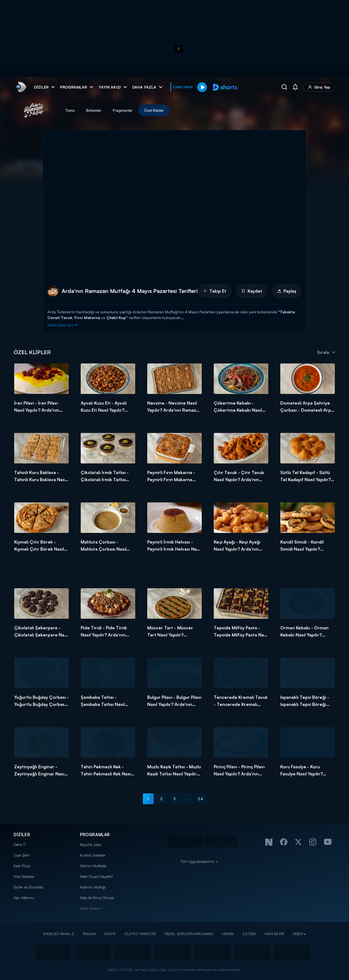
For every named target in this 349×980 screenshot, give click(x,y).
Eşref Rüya (22, 866)
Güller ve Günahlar (28, 887)
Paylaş (287, 291)
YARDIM (228, 934)
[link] (21, 87)
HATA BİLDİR (274, 934)
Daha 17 (20, 845)
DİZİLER (22, 835)
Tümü (70, 110)
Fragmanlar (123, 110)
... (187, 799)
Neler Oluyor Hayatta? (96, 876)
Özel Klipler (154, 110)
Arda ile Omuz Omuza (97, 898)
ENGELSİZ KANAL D (59, 934)
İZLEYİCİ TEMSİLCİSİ (140, 934)
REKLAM (89, 934)
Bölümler (94, 110)
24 (201, 799)
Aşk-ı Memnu (24, 898)
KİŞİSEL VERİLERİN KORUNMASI (189, 934)
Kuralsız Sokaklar (93, 855)
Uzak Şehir (22, 855)
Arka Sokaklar (24, 876)
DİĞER (298, 934)
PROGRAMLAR (95, 835)
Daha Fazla (89, 908)
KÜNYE (110, 934)
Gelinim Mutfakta (93, 866)
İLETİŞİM (249, 934)
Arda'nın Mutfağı (93, 887)
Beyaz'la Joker (91, 845)
